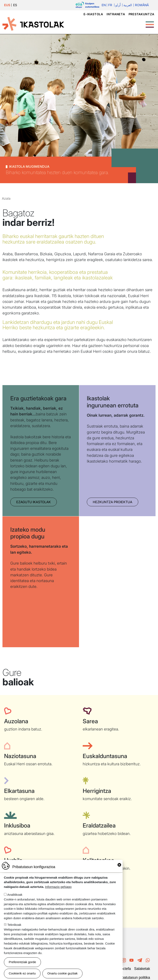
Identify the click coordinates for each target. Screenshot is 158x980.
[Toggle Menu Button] (150, 22)
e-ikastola (93, 14)
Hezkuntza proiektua (113, 502)
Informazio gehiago (58, 887)
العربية (128, 5)
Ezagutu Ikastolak (34, 502)
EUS (7, 5)
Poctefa (125, 969)
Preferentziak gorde (23, 962)
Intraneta (116, 14)
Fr (110, 5)
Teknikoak (14, 925)
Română (142, 5)
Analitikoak (15, 895)
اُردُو (118, 5)
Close (119, 865)
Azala (6, 198)
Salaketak (142, 969)
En (104, 5)
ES (15, 5)
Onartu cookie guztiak (62, 973)
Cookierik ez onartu (22, 973)
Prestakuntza (141, 14)
